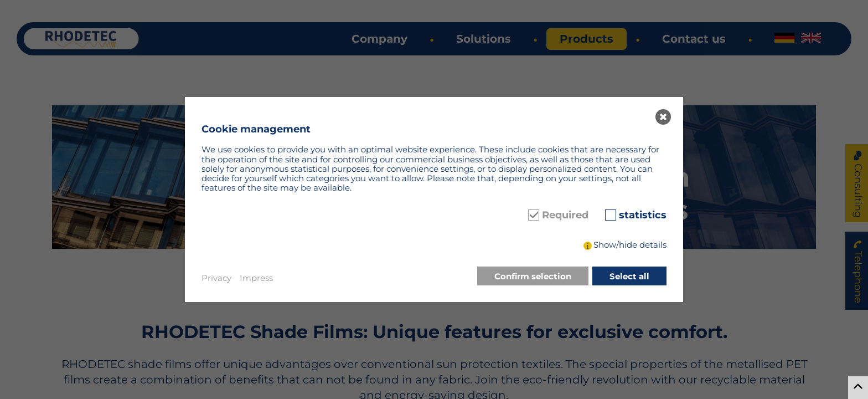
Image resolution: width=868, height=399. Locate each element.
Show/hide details (630, 245)
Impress (256, 278)
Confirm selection (533, 276)
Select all (629, 276)
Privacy (216, 278)
